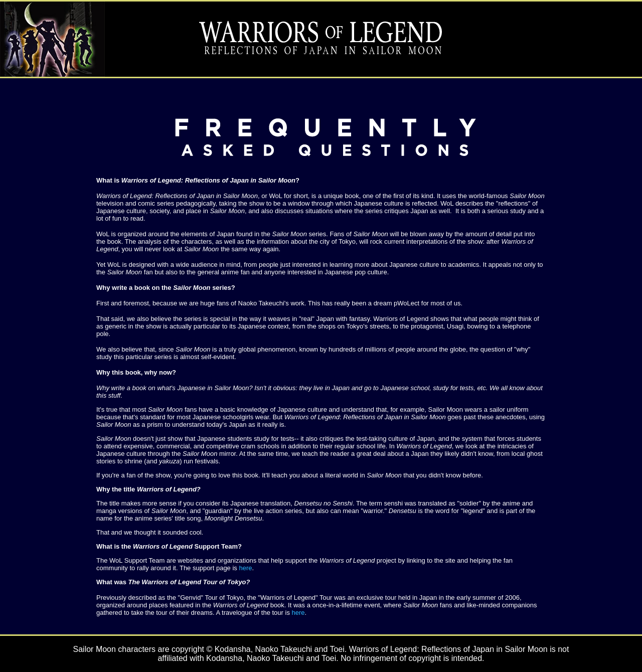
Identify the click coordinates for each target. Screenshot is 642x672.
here (245, 568)
